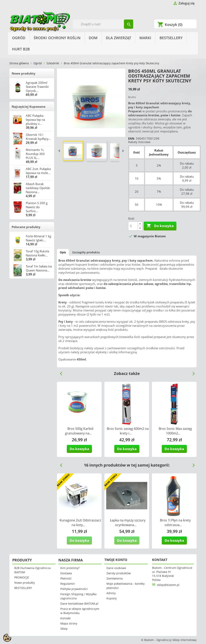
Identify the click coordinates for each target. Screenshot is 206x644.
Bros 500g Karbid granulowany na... (79, 431)
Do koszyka (160, 226)
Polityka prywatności (74, 589)
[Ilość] (133, 226)
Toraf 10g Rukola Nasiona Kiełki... (37, 253)
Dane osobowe (116, 568)
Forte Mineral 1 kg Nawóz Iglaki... (38, 238)
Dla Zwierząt (118, 38)
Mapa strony (69, 623)
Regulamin (68, 584)
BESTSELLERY (171, 38)
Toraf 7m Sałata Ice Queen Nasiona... (39, 268)
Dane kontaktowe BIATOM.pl (79, 604)
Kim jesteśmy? (70, 568)
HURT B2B (21, 49)
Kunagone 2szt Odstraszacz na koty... (80, 523)
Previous (60, 372)
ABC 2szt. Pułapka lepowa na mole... (38, 171)
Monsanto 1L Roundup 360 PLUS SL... (35, 154)
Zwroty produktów (119, 573)
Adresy (111, 593)
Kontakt (65, 618)
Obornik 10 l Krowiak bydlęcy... (38, 137)
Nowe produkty (24, 73)
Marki (145, 38)
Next (192, 372)
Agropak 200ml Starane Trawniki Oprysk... (37, 87)
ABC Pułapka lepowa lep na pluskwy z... (35, 120)
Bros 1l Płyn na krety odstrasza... (175, 523)
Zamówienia (115, 578)
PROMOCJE (22, 577)
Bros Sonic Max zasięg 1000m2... (175, 431)
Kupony (112, 598)
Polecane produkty (26, 227)
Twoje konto (116, 560)
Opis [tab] (63, 252)
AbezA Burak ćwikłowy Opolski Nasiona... (38, 188)
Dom (93, 38)
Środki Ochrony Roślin (57, 38)
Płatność (66, 578)
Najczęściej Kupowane (29, 106)
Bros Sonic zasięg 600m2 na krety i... (128, 431)
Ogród (19, 38)
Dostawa (66, 573)
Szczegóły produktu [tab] (86, 252)
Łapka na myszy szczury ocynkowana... (128, 523)
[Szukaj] (103, 24)
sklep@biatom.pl (168, 585)
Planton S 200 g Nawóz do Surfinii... (37, 207)
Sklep (64, 629)
